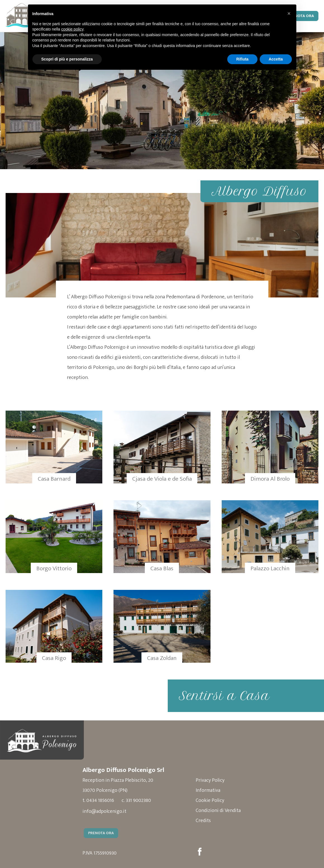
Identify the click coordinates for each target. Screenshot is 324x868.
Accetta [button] (276, 59)
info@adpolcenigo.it (104, 811)
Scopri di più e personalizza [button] (67, 59)
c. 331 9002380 (136, 800)
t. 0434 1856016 (98, 800)
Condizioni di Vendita (218, 811)
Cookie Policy (210, 800)
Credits (203, 821)
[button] (289, 13)
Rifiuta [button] (242, 59)
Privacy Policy (210, 780)
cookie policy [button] (72, 29)
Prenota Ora (301, 16)
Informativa (208, 790)
